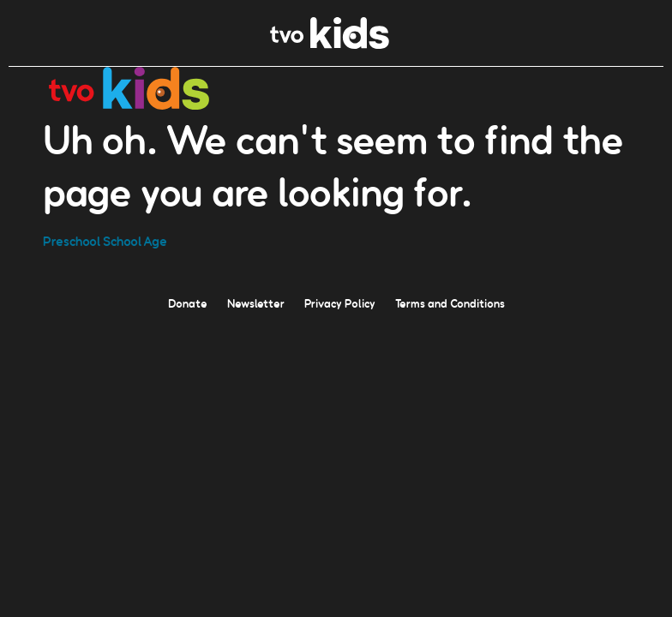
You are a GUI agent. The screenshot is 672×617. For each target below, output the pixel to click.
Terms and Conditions (450, 303)
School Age (135, 240)
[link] (330, 44)
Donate (188, 303)
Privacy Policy (340, 303)
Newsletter (256, 303)
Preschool (72, 240)
